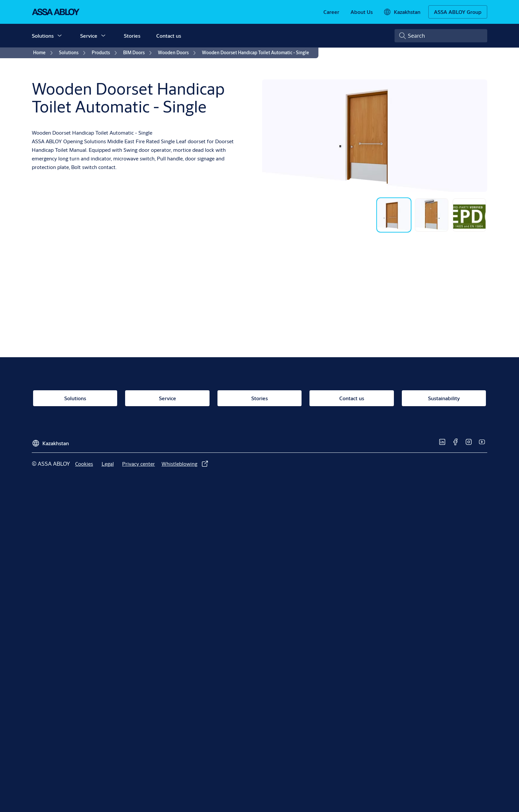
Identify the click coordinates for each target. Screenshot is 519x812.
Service (89, 36)
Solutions (43, 36)
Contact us (169, 36)
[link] (331, 12)
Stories (132, 36)
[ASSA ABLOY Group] (458, 12)
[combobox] (441, 36)
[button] (60, 36)
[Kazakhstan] (402, 12)
